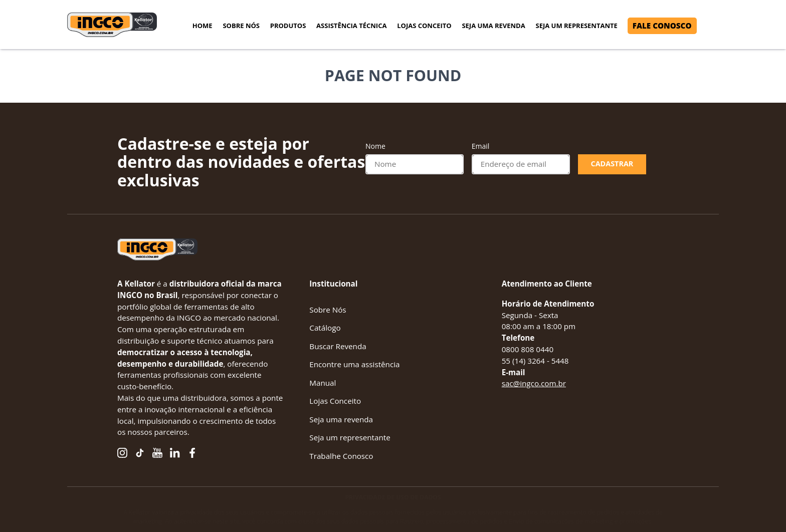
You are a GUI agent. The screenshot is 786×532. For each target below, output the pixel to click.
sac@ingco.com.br (534, 383)
